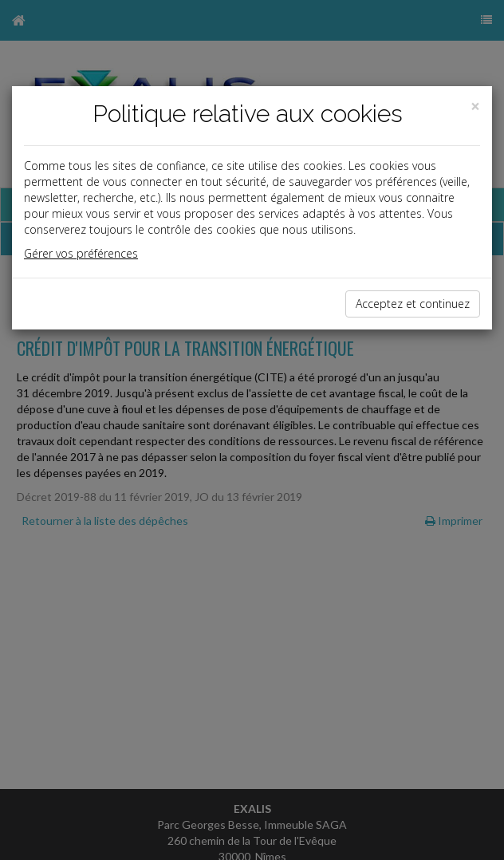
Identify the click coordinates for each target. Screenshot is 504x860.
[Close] (475, 107)
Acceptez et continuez (413, 304)
